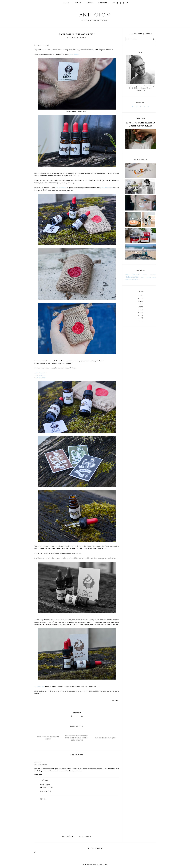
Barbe (79, 38)
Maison (128, 279)
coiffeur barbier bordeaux (73, 771)
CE (92, 50)
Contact (78, 3)
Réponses (46, 780)
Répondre (38, 775)
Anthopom (95, 15)
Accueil (67, 3)
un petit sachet (107, 188)
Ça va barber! (74, 55)
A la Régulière (41, 373)
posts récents (68, 836)
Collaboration (132, 277)
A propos (90, 3)
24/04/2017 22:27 (46, 787)
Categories (103, 3)
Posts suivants (85, 836)
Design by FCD (102, 865)
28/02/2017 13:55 (41, 765)
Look (154, 277)
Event (142, 277)
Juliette (38, 762)
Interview (148, 277)
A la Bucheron (41, 378)
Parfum (136, 279)
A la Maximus (41, 375)
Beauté (84, 38)
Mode (132, 280)
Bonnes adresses (149, 275)
